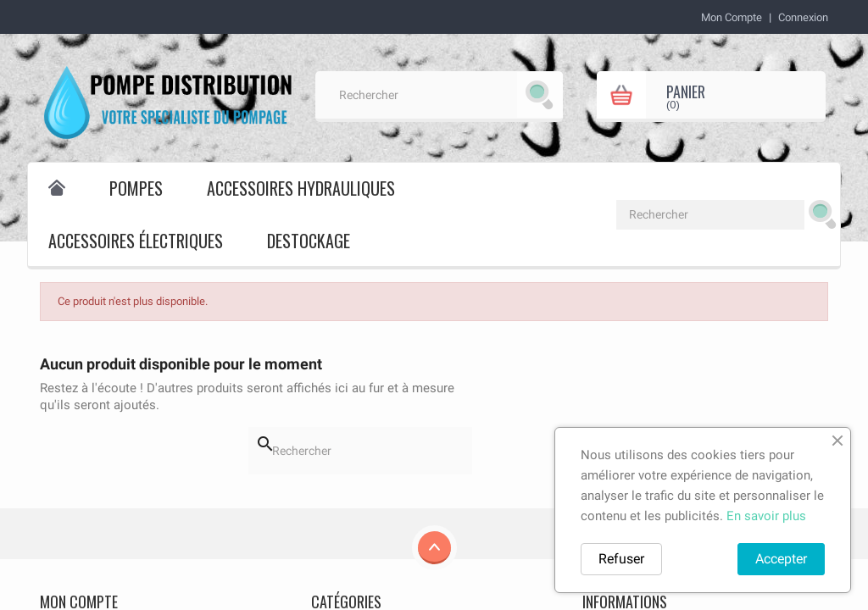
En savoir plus (766, 516)
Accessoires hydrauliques (301, 188)
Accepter (781, 559)
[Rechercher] (439, 95)
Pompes (136, 188)
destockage (309, 241)
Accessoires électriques (136, 241)
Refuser (621, 559)
